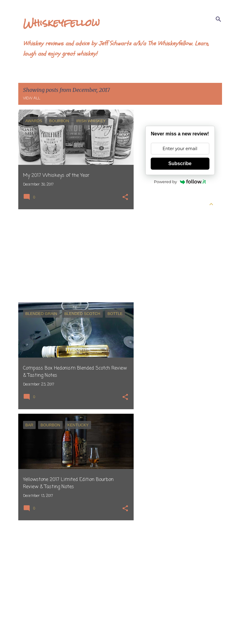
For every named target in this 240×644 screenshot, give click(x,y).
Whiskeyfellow (61, 23)
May (155, 227)
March (157, 248)
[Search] (218, 19)
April (155, 237)
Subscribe (180, 163)
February (160, 259)
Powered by (180, 182)
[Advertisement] (74, 256)
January (158, 270)
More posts (76, 627)
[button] (125, 198)
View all (32, 98)
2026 (150, 216)
